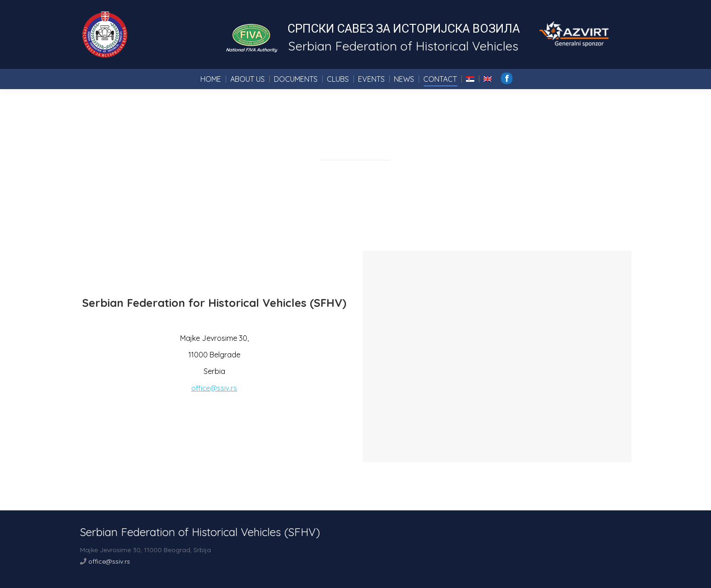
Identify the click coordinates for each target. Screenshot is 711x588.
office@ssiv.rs (214, 388)
